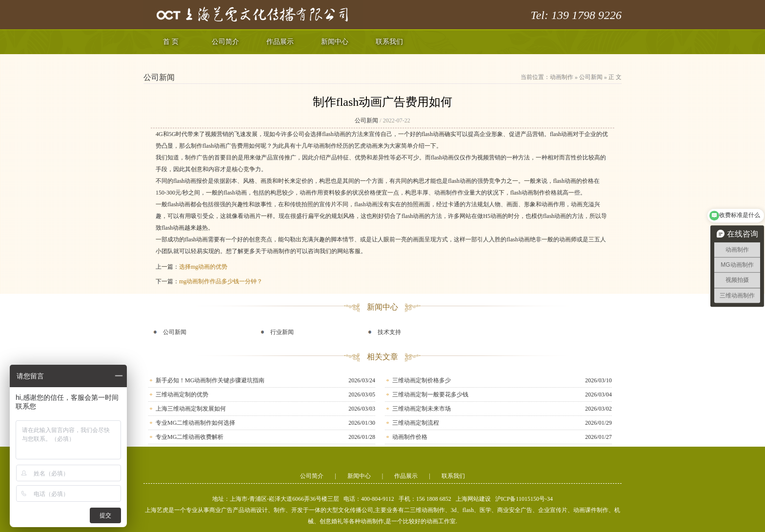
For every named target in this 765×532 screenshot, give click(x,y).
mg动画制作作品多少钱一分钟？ (221, 281)
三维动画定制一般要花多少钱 (430, 394)
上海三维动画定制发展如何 (191, 409)
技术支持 (389, 332)
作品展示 (280, 42)
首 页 (171, 42)
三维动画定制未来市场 (422, 409)
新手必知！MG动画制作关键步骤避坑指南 (210, 380)
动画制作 (562, 77)
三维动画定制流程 (416, 423)
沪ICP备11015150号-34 (524, 499)
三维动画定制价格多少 (422, 380)
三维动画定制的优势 (182, 394)
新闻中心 (335, 42)
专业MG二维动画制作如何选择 (195, 423)
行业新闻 (282, 332)
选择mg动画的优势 (203, 267)
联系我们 (389, 42)
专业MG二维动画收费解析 (190, 437)
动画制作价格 (410, 437)
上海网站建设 (473, 499)
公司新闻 (591, 77)
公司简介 (225, 42)
